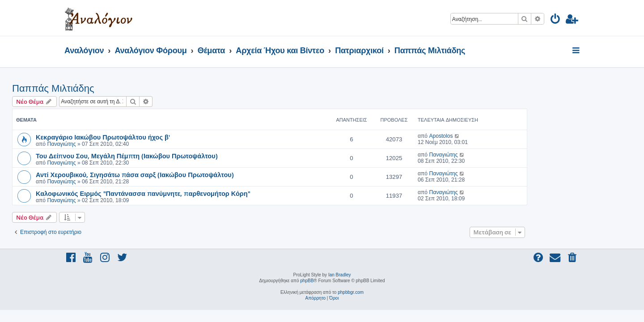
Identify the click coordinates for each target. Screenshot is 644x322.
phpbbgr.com (351, 292)
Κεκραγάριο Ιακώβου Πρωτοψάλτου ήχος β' (155, 137)
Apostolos (493, 136)
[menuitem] (556, 20)
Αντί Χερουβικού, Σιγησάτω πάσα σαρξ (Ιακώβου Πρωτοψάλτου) (187, 174)
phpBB (307, 281)
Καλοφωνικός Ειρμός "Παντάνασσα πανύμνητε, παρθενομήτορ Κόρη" (195, 193)
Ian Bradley (340, 275)
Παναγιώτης (114, 144)
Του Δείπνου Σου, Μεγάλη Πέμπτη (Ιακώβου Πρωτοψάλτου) (179, 156)
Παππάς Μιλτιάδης (106, 88)
